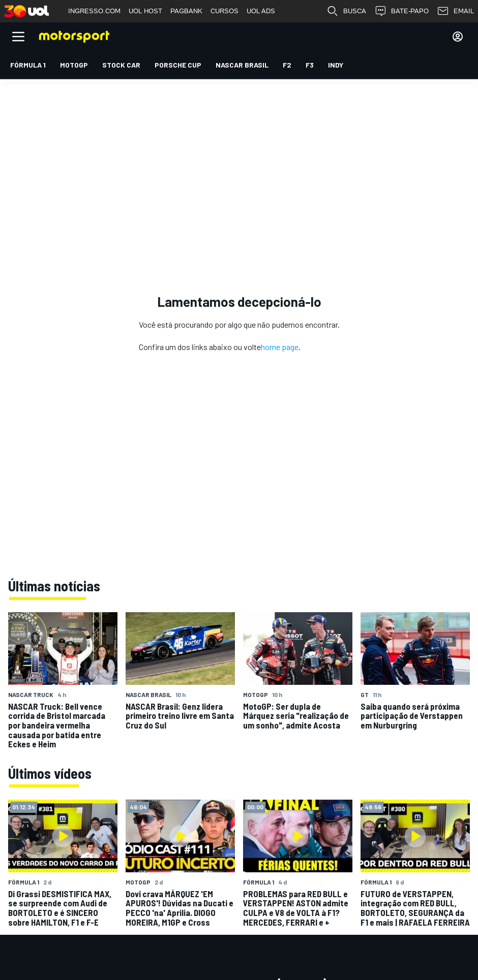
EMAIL (455, 11)
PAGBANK (186, 11)
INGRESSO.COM (94, 11)
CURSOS (225, 11)
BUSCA (346, 11)
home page (280, 347)
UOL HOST (145, 11)
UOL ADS (261, 11)
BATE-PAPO (401, 11)
